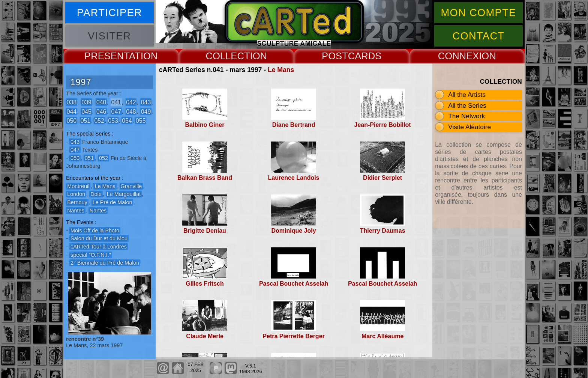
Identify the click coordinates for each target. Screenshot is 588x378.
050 (72, 120)
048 (131, 111)
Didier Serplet (382, 178)
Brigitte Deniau (205, 231)
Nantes (76, 211)
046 (101, 111)
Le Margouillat (124, 194)
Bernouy (77, 202)
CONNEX (459, 56)
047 (116, 111)
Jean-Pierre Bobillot (383, 125)
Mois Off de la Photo (95, 230)
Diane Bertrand (294, 125)
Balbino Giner (205, 125)
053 (113, 120)
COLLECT (228, 56)
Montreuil (78, 186)
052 (99, 120)
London (76, 194)
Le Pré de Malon (112, 202)
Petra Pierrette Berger (293, 336)
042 (131, 102)
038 (72, 102)
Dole (96, 194)
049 (146, 111)
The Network (466, 116)
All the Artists (467, 95)
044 (72, 111)
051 (85, 120)
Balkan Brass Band (205, 178)
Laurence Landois (294, 178)
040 (101, 102)
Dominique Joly (294, 231)
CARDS (365, 56)
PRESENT (107, 56)
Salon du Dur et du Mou (99, 238)
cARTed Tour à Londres (99, 247)
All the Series (467, 105)
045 (86, 111)
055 (141, 120)
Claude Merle (205, 336)
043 (146, 102)
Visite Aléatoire (469, 127)
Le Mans (281, 70)
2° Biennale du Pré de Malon (105, 263)
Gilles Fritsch (205, 284)
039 (86, 102)
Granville (131, 186)
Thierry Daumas (383, 231)
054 (127, 120)
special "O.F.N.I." (91, 255)
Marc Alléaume (382, 336)
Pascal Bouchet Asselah (294, 284)
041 (116, 102)
